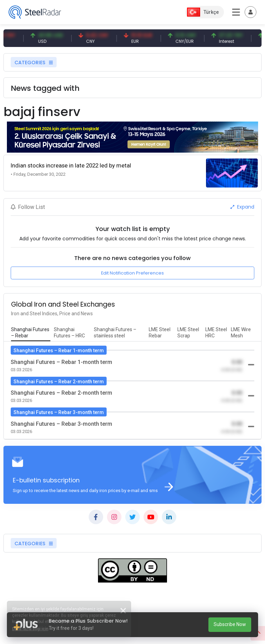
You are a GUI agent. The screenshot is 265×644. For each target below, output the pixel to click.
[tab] (31, 333)
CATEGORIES (34, 63)
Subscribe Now (230, 624)
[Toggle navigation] (251, 12)
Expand (242, 207)
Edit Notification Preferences (132, 273)
